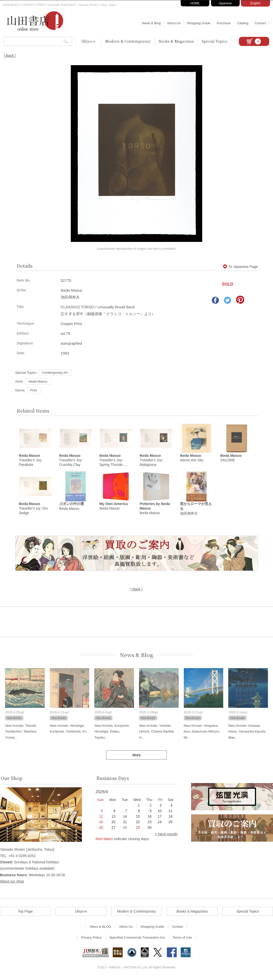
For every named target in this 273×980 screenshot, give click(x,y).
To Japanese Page (240, 267)
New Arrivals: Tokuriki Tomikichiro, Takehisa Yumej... (21, 732)
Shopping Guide (199, 23)
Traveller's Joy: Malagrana (151, 461)
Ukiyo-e (88, 41)
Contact (260, 23)
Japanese (225, 3)
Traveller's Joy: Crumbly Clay (71, 461)
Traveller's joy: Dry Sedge (33, 509)
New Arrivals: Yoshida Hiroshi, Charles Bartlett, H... (157, 732)
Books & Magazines (176, 41)
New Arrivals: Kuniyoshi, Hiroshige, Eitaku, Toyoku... (112, 732)
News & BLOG (100, 927)
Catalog (243, 23)
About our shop (12, 882)
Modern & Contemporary (128, 41)
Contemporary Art (55, 373)
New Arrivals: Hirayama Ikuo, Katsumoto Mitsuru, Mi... (202, 732)
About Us (174, 23)
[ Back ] (10, 56)
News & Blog (151, 23)
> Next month (166, 835)
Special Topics (214, 41)
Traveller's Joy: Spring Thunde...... (114, 461)
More (136, 756)
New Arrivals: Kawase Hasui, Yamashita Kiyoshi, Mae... (247, 732)
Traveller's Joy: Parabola (30, 461)
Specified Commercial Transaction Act (137, 938)
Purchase (224, 23)
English (255, 3)
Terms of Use (182, 938)
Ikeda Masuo (38, 381)
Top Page (25, 912)
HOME (195, 3)
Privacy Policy (91, 938)
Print (33, 390)
